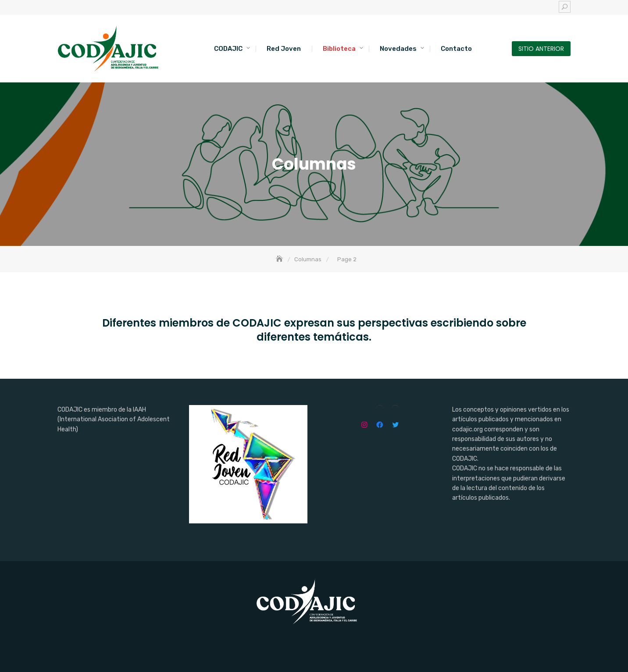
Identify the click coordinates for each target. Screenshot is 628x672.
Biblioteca (339, 49)
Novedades (398, 49)
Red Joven (284, 49)
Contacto (456, 49)
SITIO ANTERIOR (541, 49)
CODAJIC (228, 49)
